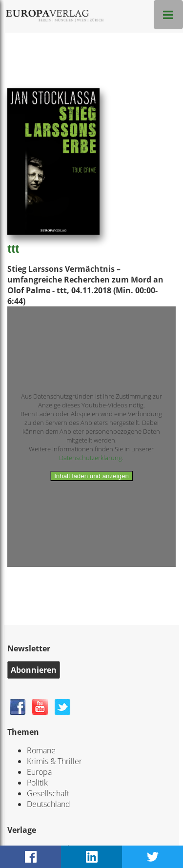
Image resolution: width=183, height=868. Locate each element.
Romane (41, 750)
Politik (37, 783)
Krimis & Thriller (54, 761)
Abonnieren (34, 670)
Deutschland (49, 804)
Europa (39, 772)
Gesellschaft (48, 793)
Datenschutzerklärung (91, 458)
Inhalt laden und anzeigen (91, 476)
